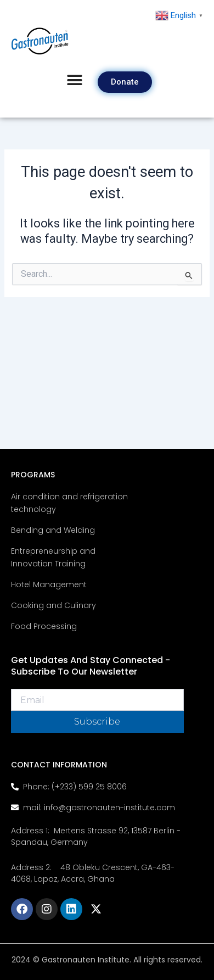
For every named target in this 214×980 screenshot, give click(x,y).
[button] (74, 80)
